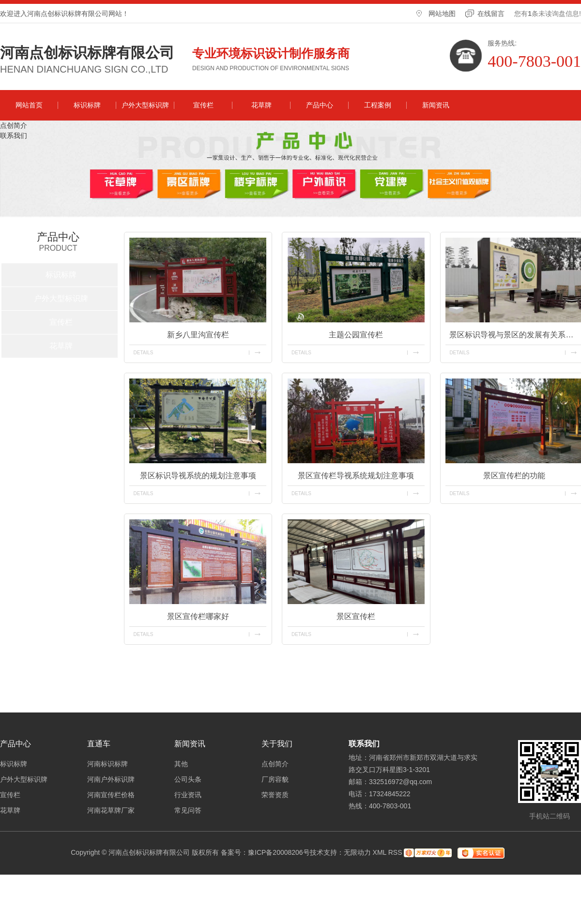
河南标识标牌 (107, 764)
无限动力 (357, 852)
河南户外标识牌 (111, 779)
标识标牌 (87, 105)
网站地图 (442, 14)
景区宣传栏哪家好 (198, 616)
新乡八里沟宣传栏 (198, 335)
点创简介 (14, 125)
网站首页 (29, 105)
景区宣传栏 (356, 616)
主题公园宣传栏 (356, 335)
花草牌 (261, 105)
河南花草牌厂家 (111, 810)
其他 (181, 764)
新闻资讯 (436, 105)
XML (380, 852)
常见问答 (188, 810)
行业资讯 (188, 795)
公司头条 (188, 779)
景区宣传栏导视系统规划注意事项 (356, 476)
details (143, 353)
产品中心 (320, 105)
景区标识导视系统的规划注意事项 (198, 476)
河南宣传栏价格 (111, 795)
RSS (395, 852)
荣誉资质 (275, 795)
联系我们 (14, 136)
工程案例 (378, 105)
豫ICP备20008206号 (279, 852)
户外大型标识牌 (145, 105)
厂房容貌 (275, 779)
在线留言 (491, 14)
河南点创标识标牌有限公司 (87, 53)
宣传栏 (203, 105)
